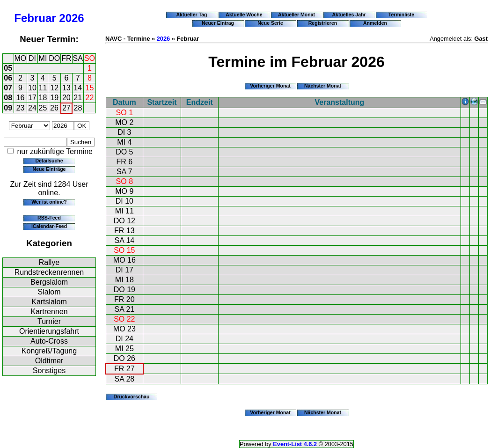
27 (66, 108)
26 (54, 108)
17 (32, 98)
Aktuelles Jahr (349, 15)
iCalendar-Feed (49, 226)
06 (8, 78)
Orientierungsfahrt (49, 331)
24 (32, 108)
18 (43, 98)
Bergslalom (49, 282)
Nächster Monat (323, 86)
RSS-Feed (49, 218)
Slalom (49, 292)
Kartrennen (49, 312)
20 (66, 98)
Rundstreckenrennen (49, 272)
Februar (35, 18)
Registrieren (323, 23)
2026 (71, 18)
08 (8, 98)
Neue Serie (270, 23)
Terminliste (401, 15)
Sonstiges (49, 371)
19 (54, 98)
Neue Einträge (49, 169)
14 (78, 88)
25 (43, 108)
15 (90, 88)
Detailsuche (49, 161)
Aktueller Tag (191, 15)
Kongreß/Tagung (49, 351)
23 (21, 108)
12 (54, 88)
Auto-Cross (49, 341)
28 (78, 108)
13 (66, 88)
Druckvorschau (132, 397)
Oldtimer (49, 361)
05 (8, 68)
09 (8, 108)
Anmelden (375, 23)
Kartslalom (49, 302)
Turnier (49, 321)
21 (78, 98)
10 (32, 88)
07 (8, 88)
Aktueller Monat (296, 15)
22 (90, 98)
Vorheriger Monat (270, 86)
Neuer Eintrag (218, 23)
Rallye (49, 262)
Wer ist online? (49, 202)
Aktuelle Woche (244, 15)
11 (43, 88)
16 (21, 98)
